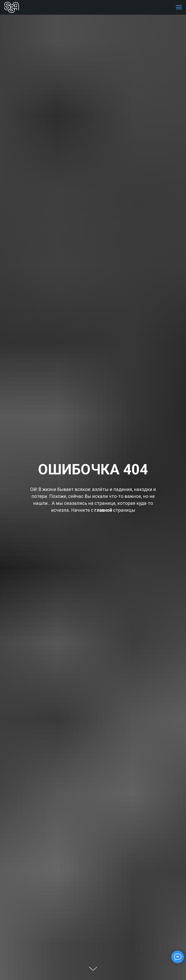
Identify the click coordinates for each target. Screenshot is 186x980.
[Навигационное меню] (179, 7)
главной (103, 510)
